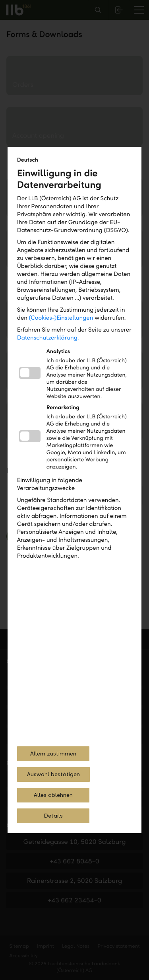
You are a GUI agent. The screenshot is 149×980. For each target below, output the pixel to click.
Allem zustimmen (53, 754)
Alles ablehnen (53, 795)
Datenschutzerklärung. (48, 338)
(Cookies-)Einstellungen (61, 318)
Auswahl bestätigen (53, 774)
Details (53, 816)
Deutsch (28, 160)
